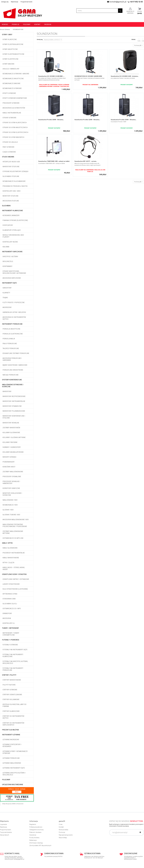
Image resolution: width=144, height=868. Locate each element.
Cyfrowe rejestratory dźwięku (15, 171)
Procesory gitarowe (11, 103)
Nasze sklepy (63, 838)
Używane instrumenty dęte (14, 768)
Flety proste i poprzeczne (14, 302)
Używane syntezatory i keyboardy (12, 745)
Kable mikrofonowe (11, 558)
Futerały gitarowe (10, 645)
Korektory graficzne (11, 488)
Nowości (5, 24)
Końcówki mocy (9, 467)
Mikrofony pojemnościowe (14, 411)
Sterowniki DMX (9, 599)
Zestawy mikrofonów (11, 428)
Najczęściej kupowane (66, 835)
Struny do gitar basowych (13, 137)
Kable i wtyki (7, 543)
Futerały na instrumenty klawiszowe (13, 655)
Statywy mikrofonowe (12, 680)
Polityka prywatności (36, 827)
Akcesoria (7, 618)
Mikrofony (7, 391)
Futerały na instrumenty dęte (15, 650)
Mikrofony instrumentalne (14, 401)
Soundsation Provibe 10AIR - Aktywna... (51, 120)
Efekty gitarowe (9, 93)
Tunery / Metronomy (10, 628)
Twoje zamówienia (6, 832)
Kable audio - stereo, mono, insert (14, 568)
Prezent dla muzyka (10, 730)
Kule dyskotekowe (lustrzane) (15, 589)
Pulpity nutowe (9, 685)
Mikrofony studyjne (11, 167)
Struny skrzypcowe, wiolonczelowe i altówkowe (14, 272)
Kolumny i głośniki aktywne (14, 437)
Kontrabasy (7, 266)
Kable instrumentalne (12, 113)
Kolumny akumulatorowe (13, 452)
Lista (143, 40)
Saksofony (7, 288)
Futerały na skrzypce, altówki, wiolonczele (15, 662)
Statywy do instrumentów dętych (13, 717)
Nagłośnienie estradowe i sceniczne (13, 386)
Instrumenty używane (11, 735)
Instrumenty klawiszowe (12, 211)
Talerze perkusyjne (11, 348)
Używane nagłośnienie (12, 763)
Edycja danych (5, 835)
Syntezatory (8, 225)
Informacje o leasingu (36, 843)
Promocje (16, 24)
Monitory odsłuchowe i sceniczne (12, 494)
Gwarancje (33, 835)
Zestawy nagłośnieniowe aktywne (13, 532)
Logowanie (3, 824)
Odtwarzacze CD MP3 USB (13, 538)
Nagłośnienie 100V (10, 500)
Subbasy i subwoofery (12, 447)
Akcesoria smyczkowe (12, 278)
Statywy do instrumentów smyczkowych (13, 724)
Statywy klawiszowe (11, 711)
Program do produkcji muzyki (15, 186)
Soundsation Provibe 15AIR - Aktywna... (124, 120)
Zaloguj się (5, 2)
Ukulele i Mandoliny (11, 69)
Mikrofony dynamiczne (12, 406)
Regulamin (33, 824)
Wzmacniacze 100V (10, 505)
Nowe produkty (64, 830)
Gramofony (7, 613)
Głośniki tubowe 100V (11, 515)
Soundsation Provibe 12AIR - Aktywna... (87, 120)
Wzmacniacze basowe (11, 83)
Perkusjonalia (9, 339)
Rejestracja (15, 2)
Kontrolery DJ (9, 623)
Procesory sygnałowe (12, 477)
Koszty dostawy (34, 838)
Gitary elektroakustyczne (13, 54)
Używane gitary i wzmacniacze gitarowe (15, 752)
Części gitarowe (9, 152)
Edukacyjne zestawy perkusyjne (16, 353)
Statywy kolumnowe (11, 699)
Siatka (139, 40)
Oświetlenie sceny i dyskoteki (14, 574)
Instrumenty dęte (9, 283)
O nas (61, 824)
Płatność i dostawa (35, 832)
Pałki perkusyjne (10, 344)
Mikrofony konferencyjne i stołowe (14, 417)
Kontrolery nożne (10, 242)
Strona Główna (5, 29)
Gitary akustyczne (10, 49)
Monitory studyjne (10, 196)
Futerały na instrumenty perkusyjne (13, 669)
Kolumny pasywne (10, 442)
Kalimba (6, 247)
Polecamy (27, 24)
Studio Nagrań (8, 157)
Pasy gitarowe (8, 147)
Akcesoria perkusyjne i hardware (12, 359)
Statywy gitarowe (10, 690)
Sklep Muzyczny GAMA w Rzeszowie (13, 804)
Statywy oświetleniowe (12, 695)
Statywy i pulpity (9, 675)
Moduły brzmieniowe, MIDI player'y (13, 236)
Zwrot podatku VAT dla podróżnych (40, 846)
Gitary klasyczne (10, 39)
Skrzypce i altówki (10, 257)
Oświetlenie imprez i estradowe (16, 579)
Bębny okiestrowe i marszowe (15, 365)
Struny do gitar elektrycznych (15, 132)
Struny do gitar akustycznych (15, 127)
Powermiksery (9, 462)
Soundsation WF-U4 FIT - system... (86, 161)
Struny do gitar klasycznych (15, 123)
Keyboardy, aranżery (11, 215)
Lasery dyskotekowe (11, 584)
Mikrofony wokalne (11, 423)
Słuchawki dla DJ (10, 604)
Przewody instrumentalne (14, 553)
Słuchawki (6, 206)
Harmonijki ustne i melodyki (14, 312)
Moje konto (4, 821)
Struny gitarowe (9, 118)
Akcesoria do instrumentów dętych (14, 318)
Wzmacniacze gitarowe (12, 88)
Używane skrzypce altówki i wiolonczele (14, 774)
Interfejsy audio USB (11, 162)
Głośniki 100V (8, 510)
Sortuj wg (40, 39)
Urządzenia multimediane (13, 785)
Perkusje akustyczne (11, 329)
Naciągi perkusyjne (10, 375)
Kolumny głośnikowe (11, 433)
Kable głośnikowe (10, 548)
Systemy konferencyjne (12, 380)
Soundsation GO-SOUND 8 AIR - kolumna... (125, 76)
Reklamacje (33, 840)
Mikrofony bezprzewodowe (14, 396)
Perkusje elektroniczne (13, 334)
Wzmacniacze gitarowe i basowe (16, 74)
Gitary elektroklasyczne (13, 44)
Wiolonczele (8, 261)
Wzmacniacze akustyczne (13, 79)
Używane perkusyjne (11, 758)
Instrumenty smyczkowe (12, 252)
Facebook (48, 24)
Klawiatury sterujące (12, 230)
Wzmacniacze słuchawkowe (14, 181)
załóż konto (130, 13)
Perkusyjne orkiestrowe (13, 370)
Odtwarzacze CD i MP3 (12, 609)
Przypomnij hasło (26, 2)
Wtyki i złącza (8, 563)
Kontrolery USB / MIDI (12, 191)
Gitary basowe (8, 64)
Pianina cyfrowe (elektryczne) (15, 220)
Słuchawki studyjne (11, 176)
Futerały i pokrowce (11, 640)
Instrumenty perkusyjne (12, 324)
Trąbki (5, 298)
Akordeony (7, 307)
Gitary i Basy (7, 35)
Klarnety (6, 293)
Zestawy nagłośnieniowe (13, 472)
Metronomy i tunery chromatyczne (11, 634)
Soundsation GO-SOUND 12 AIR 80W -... (51, 76)
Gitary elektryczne (10, 59)
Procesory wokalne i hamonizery (11, 482)
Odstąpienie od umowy (37, 830)
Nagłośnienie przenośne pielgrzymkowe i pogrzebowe (15, 525)
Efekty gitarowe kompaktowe (15, 98)
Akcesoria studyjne (11, 201)
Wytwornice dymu (10, 594)
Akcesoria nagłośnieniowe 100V (16, 520)
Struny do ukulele (10, 142)
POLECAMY (6, 780)
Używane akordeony (11, 740)
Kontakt (37, 24)
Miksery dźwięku (9, 457)
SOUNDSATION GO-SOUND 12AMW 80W (88, 76)
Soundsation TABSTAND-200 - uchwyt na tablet (54, 161)
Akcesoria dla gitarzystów (14, 108)
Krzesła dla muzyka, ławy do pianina (14, 705)
